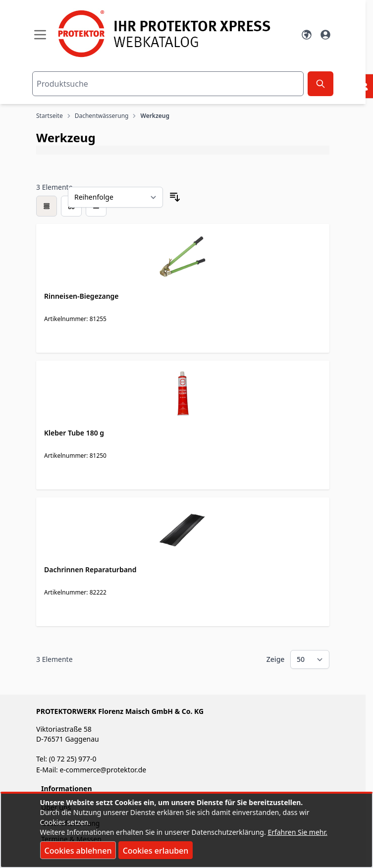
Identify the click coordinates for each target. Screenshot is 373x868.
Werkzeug (155, 116)
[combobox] (168, 84)
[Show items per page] (310, 659)
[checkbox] (47, 206)
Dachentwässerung (102, 116)
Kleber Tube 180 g (74, 433)
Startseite (50, 116)
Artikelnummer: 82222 (75, 592)
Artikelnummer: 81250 (75, 456)
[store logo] (173, 34)
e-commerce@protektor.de (103, 770)
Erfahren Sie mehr (296, 832)
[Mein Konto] (325, 35)
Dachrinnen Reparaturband (90, 570)
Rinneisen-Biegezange (81, 296)
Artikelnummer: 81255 (75, 319)
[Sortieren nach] (115, 197)
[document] (187, 830)
